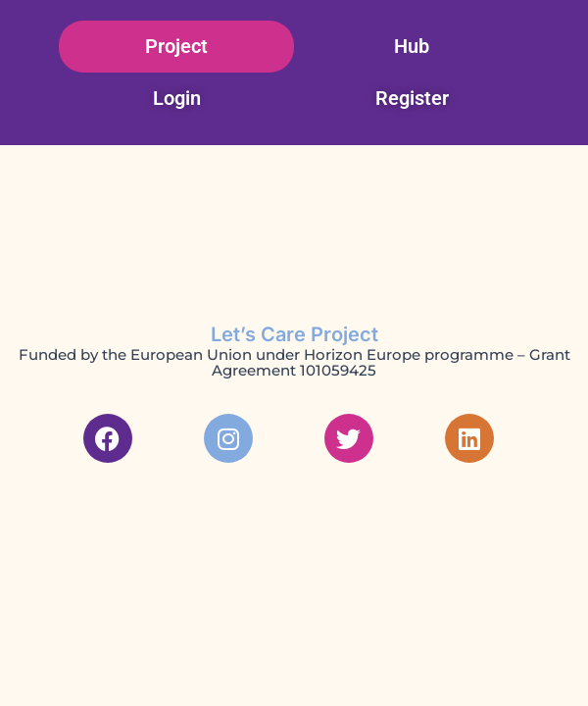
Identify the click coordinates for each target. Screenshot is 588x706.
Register (412, 98)
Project (176, 46)
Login (177, 98)
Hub (412, 46)
